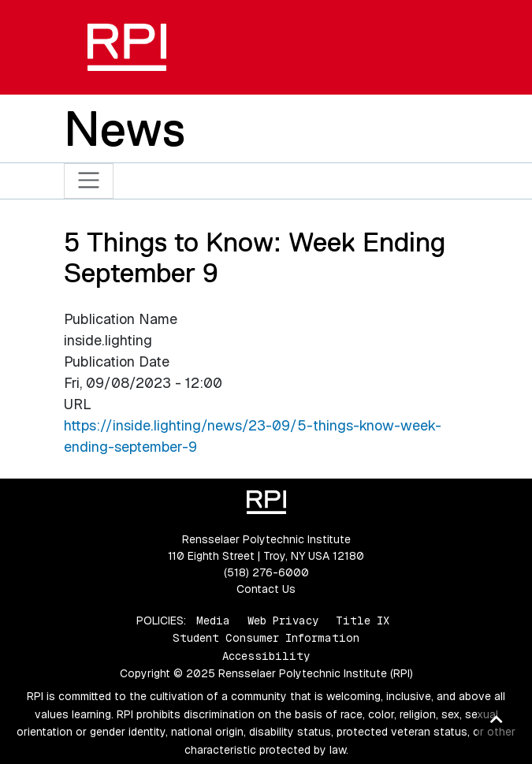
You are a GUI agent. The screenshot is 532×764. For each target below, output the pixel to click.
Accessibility (266, 656)
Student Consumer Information (266, 638)
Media (213, 621)
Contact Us (266, 589)
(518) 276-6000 (266, 572)
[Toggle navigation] (89, 181)
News (125, 129)
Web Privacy (283, 621)
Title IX (363, 621)
